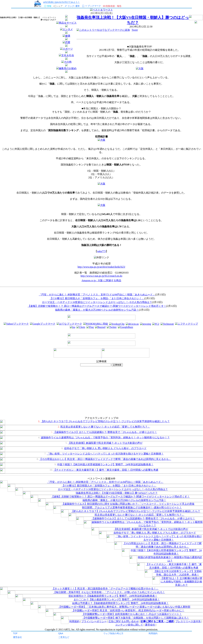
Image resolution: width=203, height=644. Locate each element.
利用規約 (153, 633)
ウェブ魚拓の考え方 (113, 633)
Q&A (61, 633)
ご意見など (64, 637)
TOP (15, 633)
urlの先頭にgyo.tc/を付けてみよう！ (61, 2)
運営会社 (17, 637)
